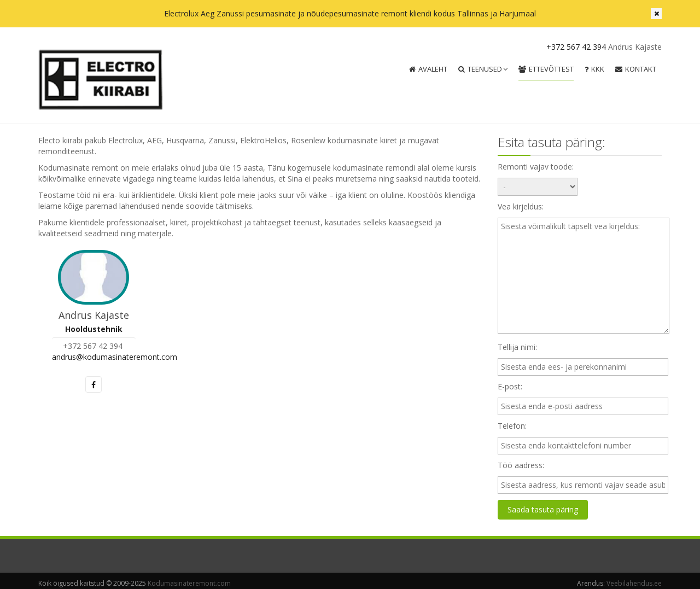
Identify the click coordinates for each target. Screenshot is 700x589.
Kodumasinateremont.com (189, 583)
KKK (594, 69)
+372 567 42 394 (576, 47)
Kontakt (636, 69)
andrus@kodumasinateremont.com (115, 357)
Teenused (483, 69)
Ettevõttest (546, 69)
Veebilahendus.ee (634, 583)
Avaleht (428, 69)
